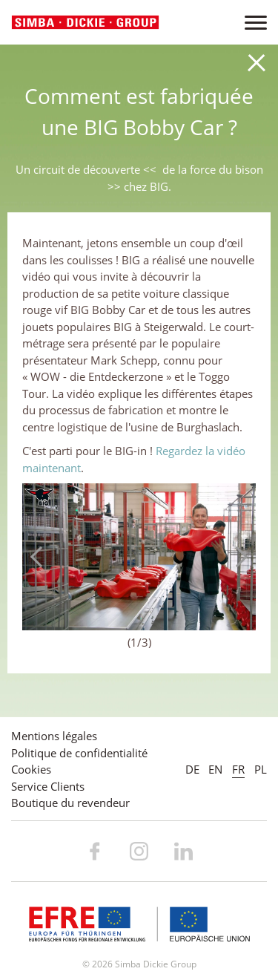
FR (238, 769)
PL (261, 769)
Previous (41, 557)
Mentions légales (54, 736)
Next (237, 557)
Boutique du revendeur (70, 803)
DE (192, 769)
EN (215, 769)
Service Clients (48, 786)
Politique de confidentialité (79, 753)
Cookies (31, 769)
